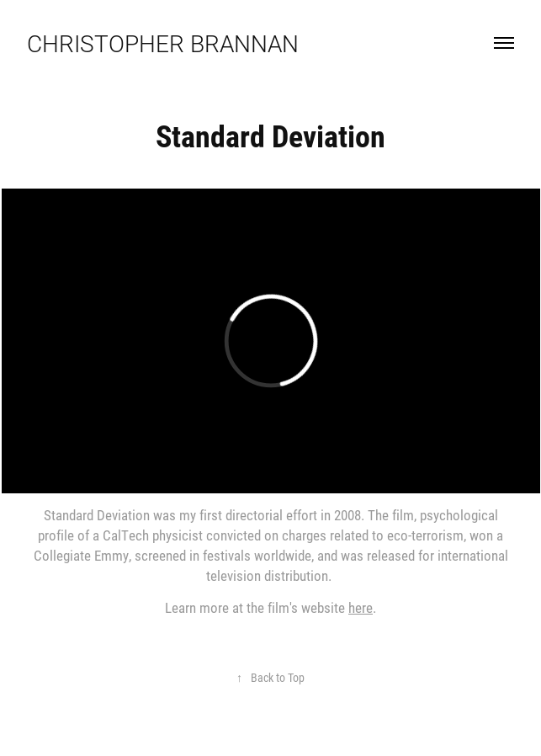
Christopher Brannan (163, 43)
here (361, 607)
